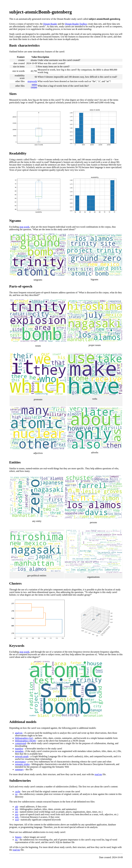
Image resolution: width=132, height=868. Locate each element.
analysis (19, 733)
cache (18, 791)
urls (17, 817)
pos (17, 814)
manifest (19, 749)
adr (17, 807)
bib (17, 809)
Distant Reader (50, 24)
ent (17, 812)
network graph (22, 756)
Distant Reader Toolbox (76, 24)
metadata (19, 751)
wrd (17, 820)
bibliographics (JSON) (26, 741)
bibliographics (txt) (24, 738)
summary (19, 769)
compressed (21, 743)
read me (98, 774)
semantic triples (22, 764)
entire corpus (34, 86)
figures (18, 837)
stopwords (32, 81)
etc (16, 840)
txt (16, 794)
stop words (24, 227)
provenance (20, 762)
